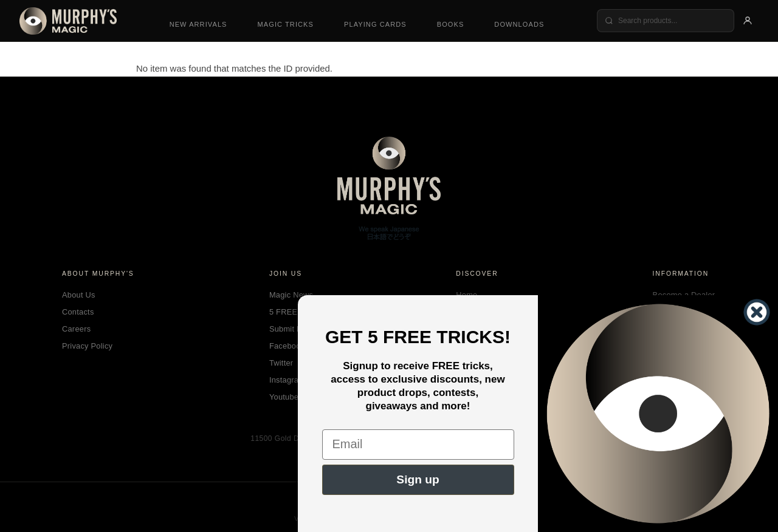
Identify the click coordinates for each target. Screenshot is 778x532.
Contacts (78, 312)
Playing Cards (375, 24)
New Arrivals (198, 24)
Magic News (291, 295)
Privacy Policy (87, 346)
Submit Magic (294, 329)
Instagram (287, 380)
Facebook (287, 346)
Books (451, 24)
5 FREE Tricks (295, 312)
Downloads (519, 24)
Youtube (284, 397)
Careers (76, 329)
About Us (79, 295)
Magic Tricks (286, 24)
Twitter (281, 363)
